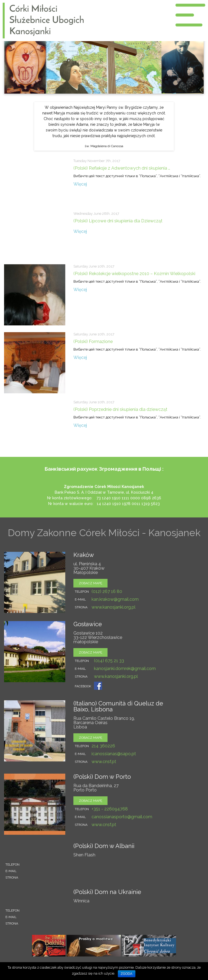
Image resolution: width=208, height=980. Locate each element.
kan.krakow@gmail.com (115, 599)
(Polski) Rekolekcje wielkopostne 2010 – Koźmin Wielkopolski (134, 274)
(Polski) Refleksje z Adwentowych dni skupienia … (122, 168)
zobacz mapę (90, 583)
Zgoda (127, 974)
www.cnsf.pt (104, 762)
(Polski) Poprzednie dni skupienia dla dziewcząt (120, 409)
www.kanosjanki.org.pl (113, 607)
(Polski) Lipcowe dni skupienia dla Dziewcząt (118, 221)
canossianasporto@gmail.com (122, 817)
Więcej (80, 184)
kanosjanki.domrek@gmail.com (125, 669)
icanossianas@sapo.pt (114, 754)
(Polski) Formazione (93, 341)
